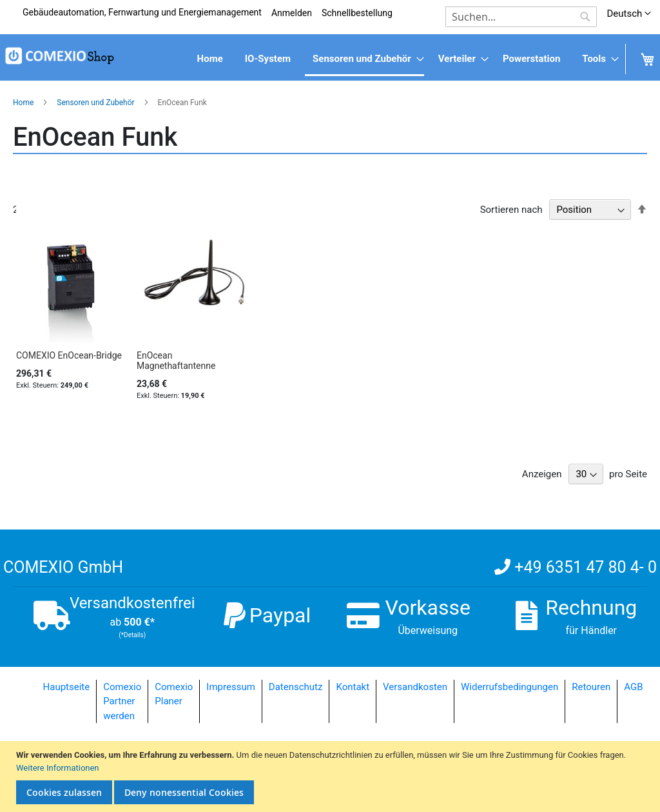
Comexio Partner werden (122, 701)
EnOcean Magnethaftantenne (176, 361)
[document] (332, 777)
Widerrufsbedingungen (510, 687)
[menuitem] (210, 59)
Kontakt (353, 687)
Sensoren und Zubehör (96, 103)
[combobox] (521, 17)
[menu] (330, 60)
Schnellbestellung (357, 13)
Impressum (230, 687)
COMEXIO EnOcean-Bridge (69, 355)
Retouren (591, 687)
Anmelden (292, 13)
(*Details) (132, 635)
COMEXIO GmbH (63, 567)
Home (24, 103)
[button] (629, 14)
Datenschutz (296, 687)
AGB (633, 687)
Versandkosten (415, 687)
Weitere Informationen (58, 768)
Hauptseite (67, 687)
